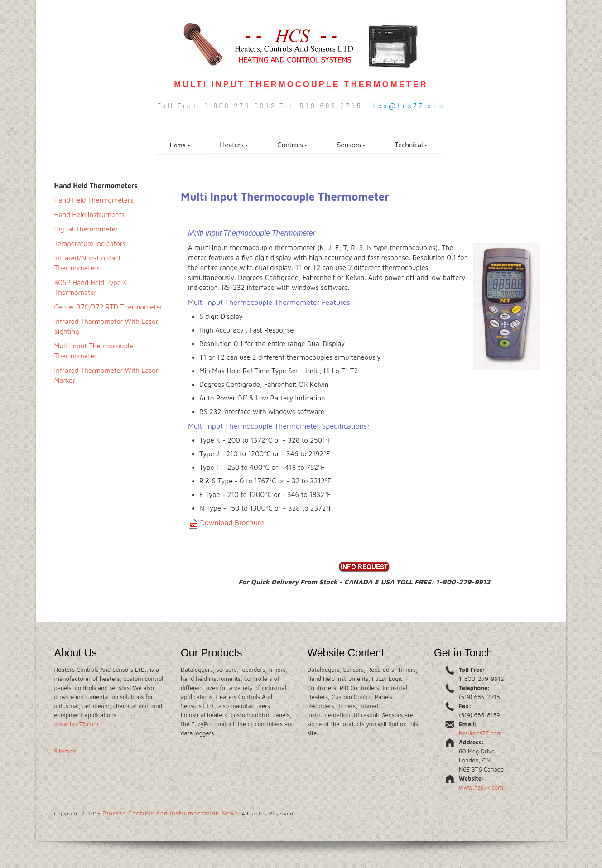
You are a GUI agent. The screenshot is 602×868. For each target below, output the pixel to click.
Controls (292, 145)
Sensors (351, 145)
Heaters (234, 145)
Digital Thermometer (86, 229)
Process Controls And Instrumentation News (170, 813)
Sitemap (65, 751)
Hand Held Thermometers (94, 200)
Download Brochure (232, 522)
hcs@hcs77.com (409, 106)
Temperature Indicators (90, 244)
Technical (411, 145)
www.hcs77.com (77, 724)
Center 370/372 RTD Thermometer (108, 307)
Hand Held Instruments (89, 215)
